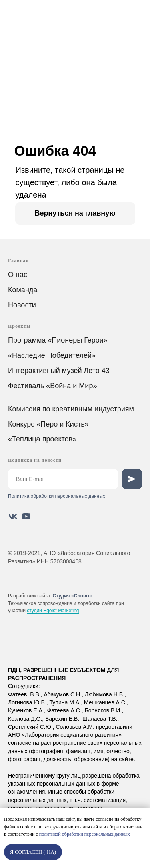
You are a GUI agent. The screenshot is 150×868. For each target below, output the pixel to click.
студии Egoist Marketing (53, 611)
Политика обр (23, 496)
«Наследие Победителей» (52, 355)
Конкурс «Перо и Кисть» (48, 424)
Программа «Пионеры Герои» (58, 340)
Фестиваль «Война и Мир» (52, 386)
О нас (18, 275)
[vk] (13, 516)
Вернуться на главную (75, 213)
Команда (23, 290)
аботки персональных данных (72, 496)
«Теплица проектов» (42, 439)
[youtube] (26, 516)
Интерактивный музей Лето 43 (59, 371)
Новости (22, 305)
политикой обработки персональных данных (85, 834)
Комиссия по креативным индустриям (71, 409)
